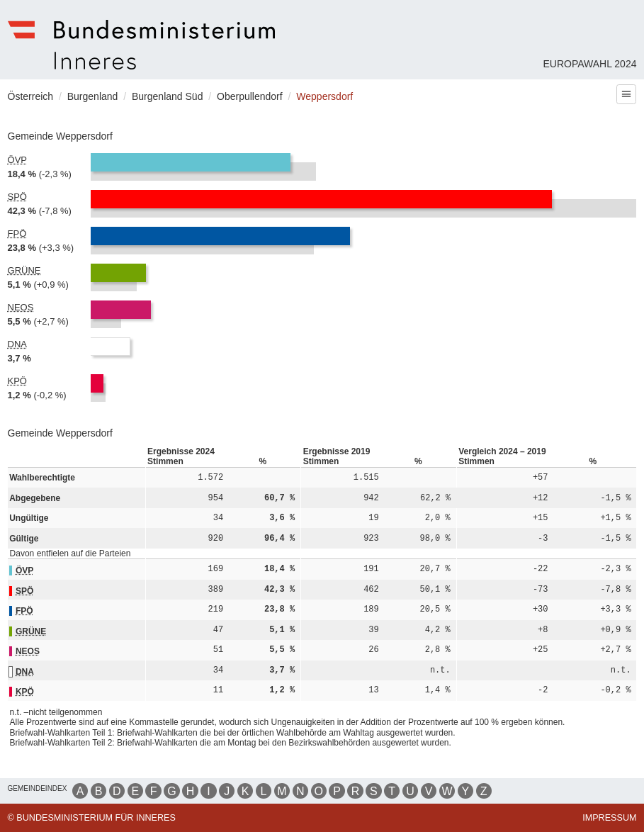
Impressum (609, 818)
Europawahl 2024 (589, 64)
